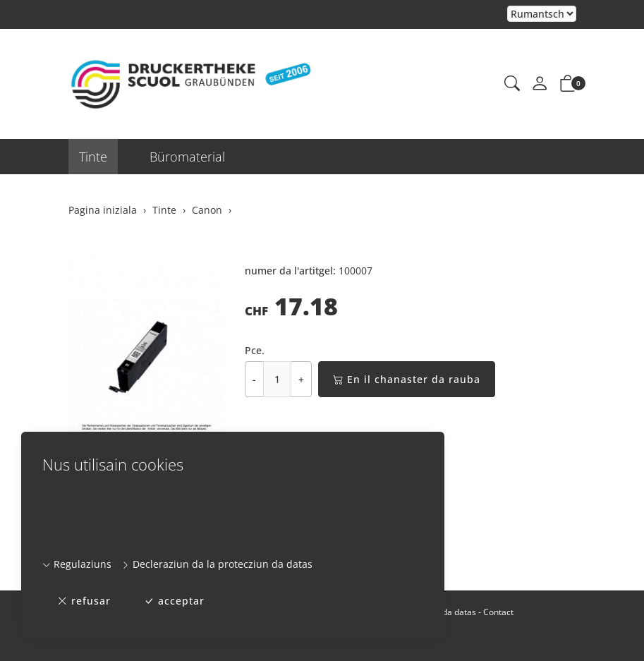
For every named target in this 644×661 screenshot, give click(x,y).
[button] (512, 84)
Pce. (255, 350)
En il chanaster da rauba (407, 379)
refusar (84, 601)
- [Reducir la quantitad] (254, 379)
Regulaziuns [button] (77, 564)
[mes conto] (540, 84)
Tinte (93, 157)
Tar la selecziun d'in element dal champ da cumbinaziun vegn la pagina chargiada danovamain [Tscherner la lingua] (542, 14)
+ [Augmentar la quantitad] (301, 379)
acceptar (174, 601)
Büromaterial (187, 157)
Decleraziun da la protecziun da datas (217, 564)
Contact (498, 612)
